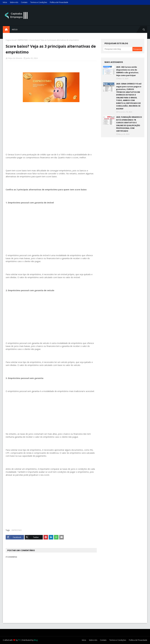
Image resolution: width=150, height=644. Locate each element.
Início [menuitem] (15, 29)
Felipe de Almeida (15, 58)
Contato (24, 2)
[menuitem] (6, 29)
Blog (36, 640)
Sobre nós (14, 2)
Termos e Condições (39, 2)
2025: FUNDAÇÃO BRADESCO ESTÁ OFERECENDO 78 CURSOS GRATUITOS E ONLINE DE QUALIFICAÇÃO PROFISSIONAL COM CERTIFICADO (129, 124)
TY (19, 640)
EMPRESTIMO (23, 40)
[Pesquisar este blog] (118, 49)
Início (5, 2)
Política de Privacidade (59, 2)
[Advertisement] (51, 131)
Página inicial (11, 40)
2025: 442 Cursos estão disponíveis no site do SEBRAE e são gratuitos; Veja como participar (127, 71)
